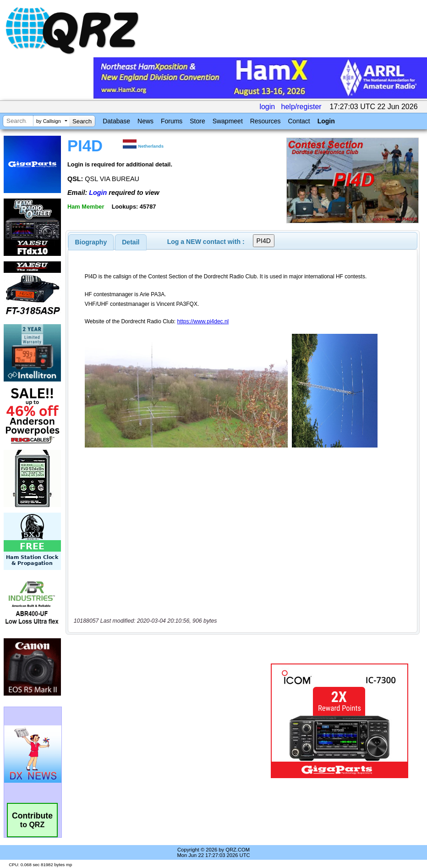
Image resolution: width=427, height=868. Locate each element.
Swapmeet (228, 121)
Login (326, 121)
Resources (266, 121)
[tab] (91, 242)
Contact (299, 121)
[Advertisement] (170, 721)
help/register (301, 107)
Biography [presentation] (91, 242)
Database (116, 121)
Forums (172, 121)
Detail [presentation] (131, 242)
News (145, 121)
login (267, 107)
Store (197, 121)
